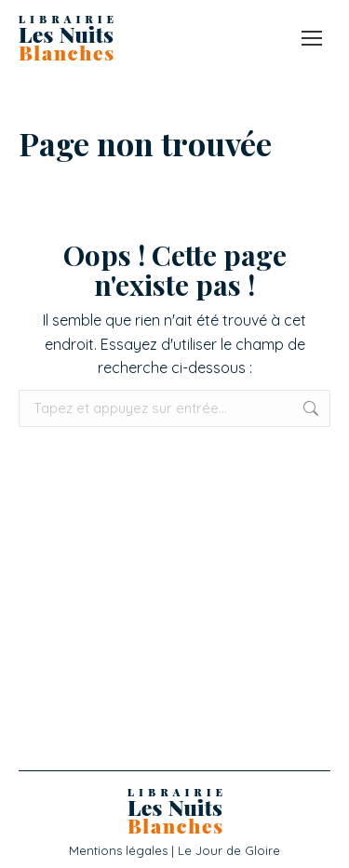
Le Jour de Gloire (229, 850)
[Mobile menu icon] (312, 38)
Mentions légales (118, 850)
